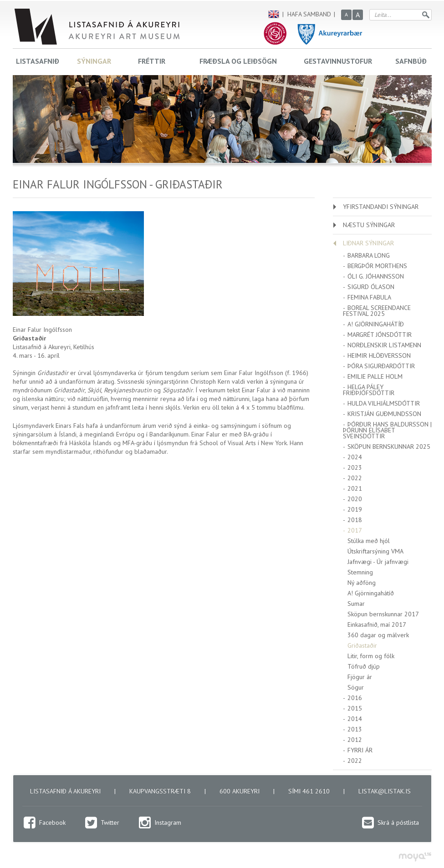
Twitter (110, 822)
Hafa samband (309, 14)
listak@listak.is (385, 791)
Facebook (52, 822)
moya (415, 857)
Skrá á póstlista (398, 822)
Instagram (168, 822)
